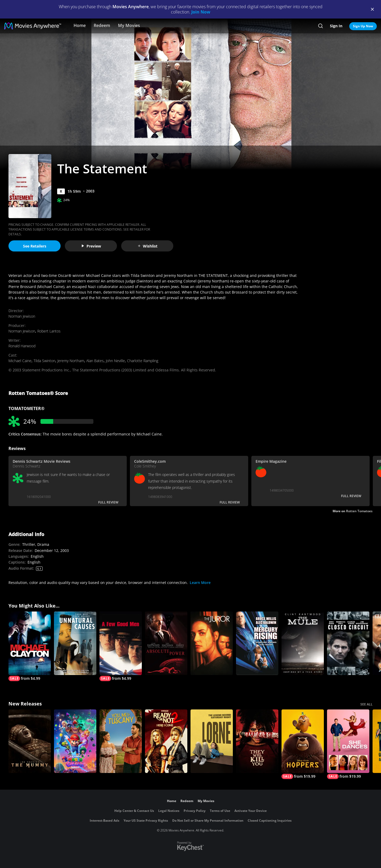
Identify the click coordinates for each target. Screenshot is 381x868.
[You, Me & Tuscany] (121, 741)
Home (80, 25)
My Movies (129, 25)
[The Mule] (303, 643)
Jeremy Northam (71, 361)
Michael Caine (20, 361)
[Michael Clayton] (30, 646)
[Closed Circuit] (348, 643)
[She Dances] (348, 744)
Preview (91, 246)
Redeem (102, 25)
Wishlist (147, 246)
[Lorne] (212, 741)
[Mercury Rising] (257, 643)
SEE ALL (366, 704)
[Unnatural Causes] (75, 643)
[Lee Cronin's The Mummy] (30, 741)
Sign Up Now (363, 26)
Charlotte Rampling (143, 361)
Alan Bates (95, 361)
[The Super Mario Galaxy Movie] (75, 741)
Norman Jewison (22, 316)
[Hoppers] (303, 744)
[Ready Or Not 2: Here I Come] (166, 741)
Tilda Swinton (44, 361)
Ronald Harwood (22, 346)
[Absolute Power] (166, 643)
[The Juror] (212, 643)
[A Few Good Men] (121, 646)
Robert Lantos (49, 331)
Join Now (201, 12)
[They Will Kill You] (257, 741)
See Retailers (35, 246)
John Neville (115, 361)
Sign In (336, 26)
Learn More (200, 583)
